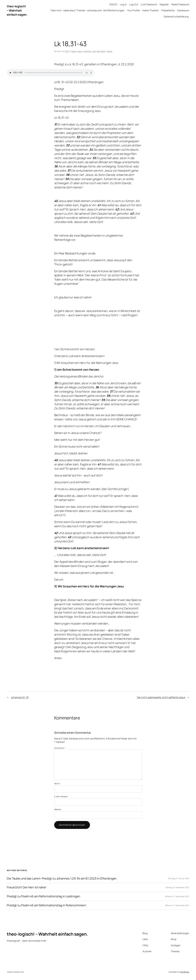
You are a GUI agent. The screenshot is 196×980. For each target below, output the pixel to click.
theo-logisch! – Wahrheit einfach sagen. (17, 10)
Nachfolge (101, 51)
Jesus (80, 51)
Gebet (74, 51)
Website (58, 809)
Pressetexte (168, 10)
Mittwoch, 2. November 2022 (177, 896)
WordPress (185, 972)
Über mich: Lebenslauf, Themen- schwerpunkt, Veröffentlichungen (88, 10)
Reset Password (180, 4)
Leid (94, 51)
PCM (67, 51)
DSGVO (113, 4)
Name (57, 783)
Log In (123, 4)
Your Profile (133, 10)
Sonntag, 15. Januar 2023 (179, 878)
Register (164, 4)
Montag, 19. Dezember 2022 (178, 887)
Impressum (183, 10)
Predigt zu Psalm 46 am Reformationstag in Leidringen (43, 896)
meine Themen (150, 10)
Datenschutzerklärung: (176, 16)
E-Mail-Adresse (61, 796)
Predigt (109, 51)
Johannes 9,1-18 (20, 697)
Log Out (134, 4)
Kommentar (60, 748)
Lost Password (149, 4)
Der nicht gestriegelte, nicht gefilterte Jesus (161, 697)
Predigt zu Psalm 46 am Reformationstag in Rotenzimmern (46, 905)
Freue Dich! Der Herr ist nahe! (27, 887)
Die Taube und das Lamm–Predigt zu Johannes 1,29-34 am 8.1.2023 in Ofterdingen (62, 879)
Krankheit (87, 51)
